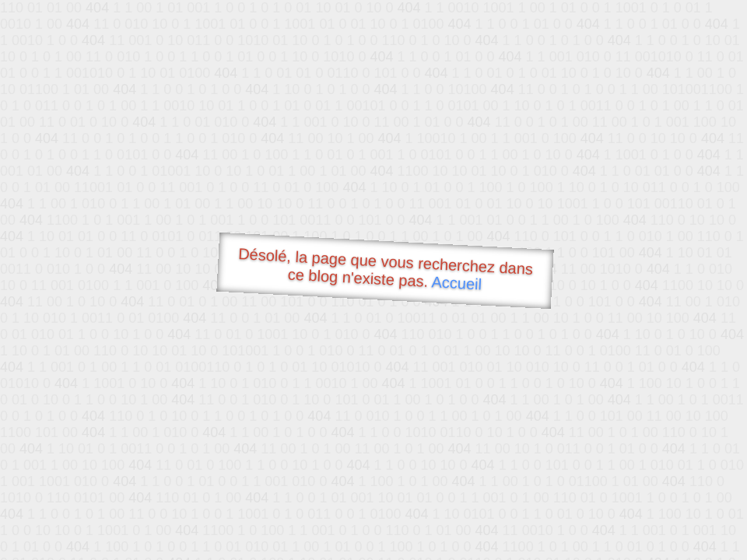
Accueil (457, 283)
